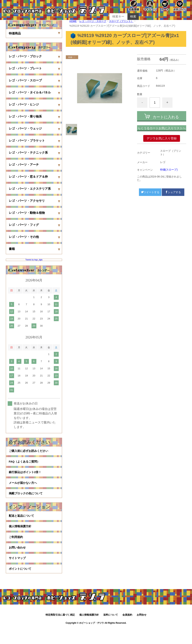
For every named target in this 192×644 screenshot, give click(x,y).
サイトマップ (18, 572)
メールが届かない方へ (24, 488)
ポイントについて (21, 584)
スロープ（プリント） (125, 21)
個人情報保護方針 (21, 535)
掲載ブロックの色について (27, 500)
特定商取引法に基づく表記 (60, 630)
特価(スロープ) (169, 170)
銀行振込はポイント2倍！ (26, 476)
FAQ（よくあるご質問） (25, 464)
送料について (111, 630)
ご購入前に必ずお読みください (30, 452)
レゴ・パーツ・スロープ (94, 21)
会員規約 (127, 630)
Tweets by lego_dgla (34, 260)
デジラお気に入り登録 (162, 138)
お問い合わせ (18, 559)
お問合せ (142, 630)
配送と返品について (22, 523)
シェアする (173, 192)
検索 (133, 16)
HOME (73, 21)
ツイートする (150, 192)
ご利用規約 (16, 547)
